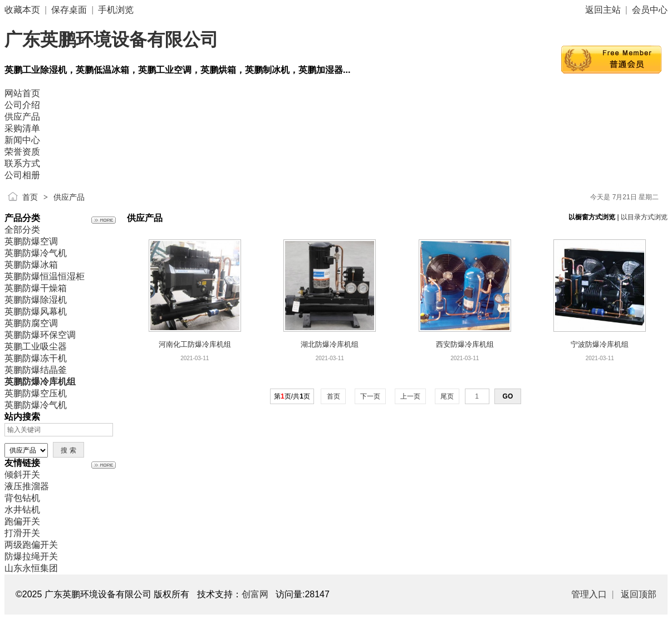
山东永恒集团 (31, 568)
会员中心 (650, 10)
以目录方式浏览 (644, 217)
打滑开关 (22, 533)
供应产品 (69, 197)
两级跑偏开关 (31, 545)
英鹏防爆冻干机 (36, 358)
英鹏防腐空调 (31, 323)
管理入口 (589, 594)
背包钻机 (22, 498)
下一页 (371, 396)
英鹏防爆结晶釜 (36, 370)
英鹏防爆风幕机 (36, 311)
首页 (30, 197)
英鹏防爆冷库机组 (40, 382)
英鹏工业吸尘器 (36, 347)
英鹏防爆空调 (31, 241)
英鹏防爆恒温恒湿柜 (45, 276)
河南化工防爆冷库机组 (195, 344)
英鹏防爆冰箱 (31, 265)
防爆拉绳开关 (31, 556)
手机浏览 (116, 10)
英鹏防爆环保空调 (40, 335)
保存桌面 (69, 10)
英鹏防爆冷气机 (36, 253)
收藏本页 (22, 10)
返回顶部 (639, 594)
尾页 (447, 396)
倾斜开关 (22, 475)
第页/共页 (292, 396)
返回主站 (603, 10)
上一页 (411, 396)
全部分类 (22, 230)
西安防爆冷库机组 (465, 344)
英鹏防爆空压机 (36, 393)
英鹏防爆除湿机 (36, 300)
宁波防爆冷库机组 (600, 344)
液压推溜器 (27, 486)
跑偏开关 (22, 521)
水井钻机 (22, 510)
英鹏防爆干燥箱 (36, 288)
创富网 (255, 594)
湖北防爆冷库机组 (330, 344)
